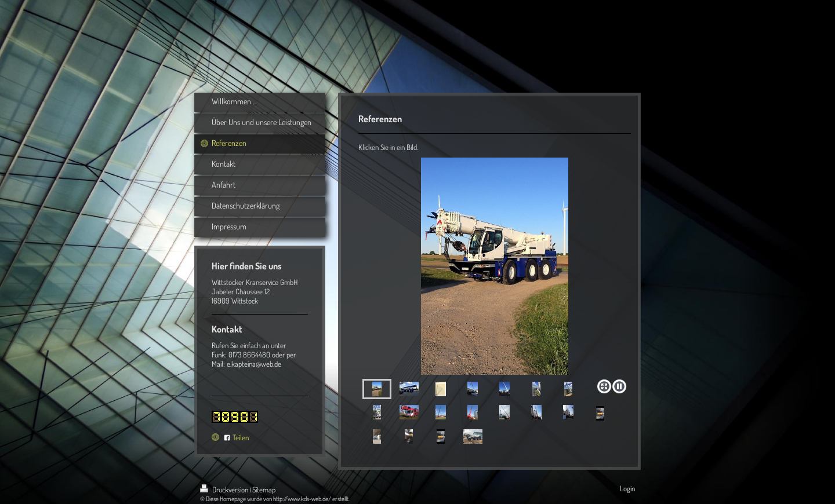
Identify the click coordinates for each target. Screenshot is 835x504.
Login (627, 488)
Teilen (236, 437)
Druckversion (225, 490)
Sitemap (264, 490)
